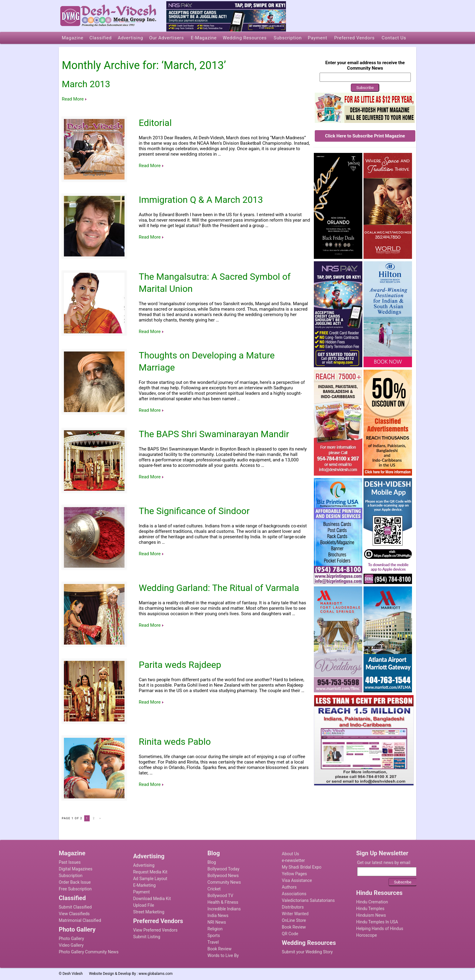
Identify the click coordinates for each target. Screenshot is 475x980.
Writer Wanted (295, 914)
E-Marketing (144, 885)
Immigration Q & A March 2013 (201, 200)
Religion (215, 929)
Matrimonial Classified (80, 920)
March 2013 (86, 84)
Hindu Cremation (372, 902)
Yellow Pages (294, 874)
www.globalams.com (156, 974)
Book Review (219, 949)
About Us (290, 854)
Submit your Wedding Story (307, 952)
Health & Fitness (223, 902)
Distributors (293, 907)
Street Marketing (149, 912)
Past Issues (70, 862)
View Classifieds (74, 914)
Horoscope (367, 935)
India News (218, 916)
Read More (73, 99)
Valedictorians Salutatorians (308, 900)
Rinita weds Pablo (175, 742)
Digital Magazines (76, 869)
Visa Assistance (297, 880)
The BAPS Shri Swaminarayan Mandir (214, 434)
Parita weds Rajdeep (180, 665)
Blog (212, 862)
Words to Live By (223, 955)
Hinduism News (371, 915)
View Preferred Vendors (155, 930)
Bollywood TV (220, 896)
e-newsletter (293, 860)
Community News (224, 882)
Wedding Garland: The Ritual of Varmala (219, 588)
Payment (141, 892)
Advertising (144, 865)
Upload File (143, 905)
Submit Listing (146, 937)
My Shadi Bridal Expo (302, 867)
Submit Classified (75, 907)
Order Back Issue (75, 882)
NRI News (217, 922)
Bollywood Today (223, 869)
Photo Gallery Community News (89, 952)
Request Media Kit (150, 872)
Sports (214, 935)
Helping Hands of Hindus (380, 929)
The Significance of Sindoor (194, 511)
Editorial (155, 123)
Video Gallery (71, 945)
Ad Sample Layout (150, 879)
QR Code (290, 934)
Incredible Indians (224, 909)
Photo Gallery (71, 939)
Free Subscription (75, 889)
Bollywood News (223, 876)
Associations (294, 894)
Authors (289, 887)
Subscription (71, 876)
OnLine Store (294, 920)
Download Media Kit (152, 899)
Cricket (214, 889)
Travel (213, 942)
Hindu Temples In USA (377, 922)
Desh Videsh (73, 974)
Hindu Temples (370, 909)
